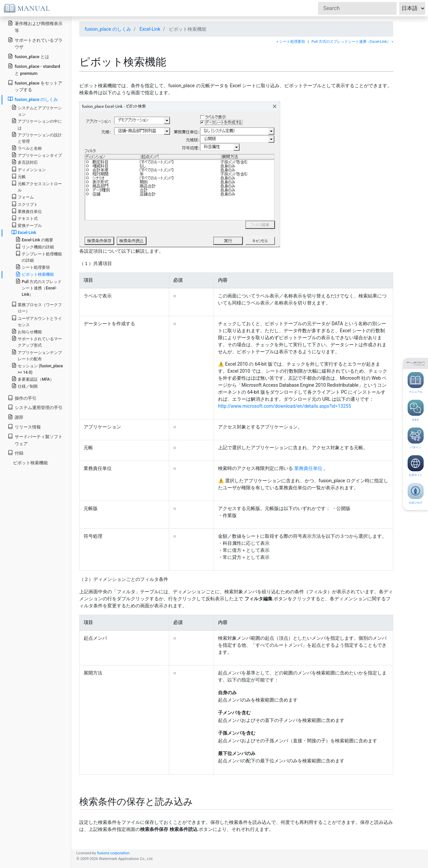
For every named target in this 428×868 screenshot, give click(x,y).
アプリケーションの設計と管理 (37, 138)
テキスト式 (25, 218)
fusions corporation (113, 853)
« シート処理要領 (291, 42)
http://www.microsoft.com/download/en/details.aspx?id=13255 (284, 406)
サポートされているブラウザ (35, 43)
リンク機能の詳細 (35, 246)
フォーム (23, 197)
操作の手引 (22, 398)
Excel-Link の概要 (34, 239)
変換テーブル (27, 225)
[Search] (357, 8)
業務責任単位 (308, 468)
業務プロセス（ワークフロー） (37, 307)
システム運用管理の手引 (35, 407)
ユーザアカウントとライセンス (37, 321)
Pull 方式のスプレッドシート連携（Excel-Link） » (352, 42)
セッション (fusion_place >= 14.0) (37, 369)
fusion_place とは (28, 56)
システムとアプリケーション (37, 111)
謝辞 (16, 417)
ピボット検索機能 (35, 274)
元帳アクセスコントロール (37, 187)
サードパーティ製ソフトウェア (35, 440)
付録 (16, 453)
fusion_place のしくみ (108, 29)
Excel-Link (150, 29)
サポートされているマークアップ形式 (37, 342)
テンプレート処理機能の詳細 (39, 257)
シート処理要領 (33, 267)
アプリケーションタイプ (37, 155)
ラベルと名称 (27, 148)
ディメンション (29, 169)
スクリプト (25, 204)
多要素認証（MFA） (33, 379)
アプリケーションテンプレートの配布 (37, 355)
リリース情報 (24, 427)
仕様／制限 (25, 386)
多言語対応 (25, 162)
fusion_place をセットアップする (35, 86)
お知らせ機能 (27, 331)
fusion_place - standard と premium (34, 70)
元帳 (19, 176)
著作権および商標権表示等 (35, 27)
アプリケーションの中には (37, 124)
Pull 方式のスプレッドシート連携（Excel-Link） (39, 288)
